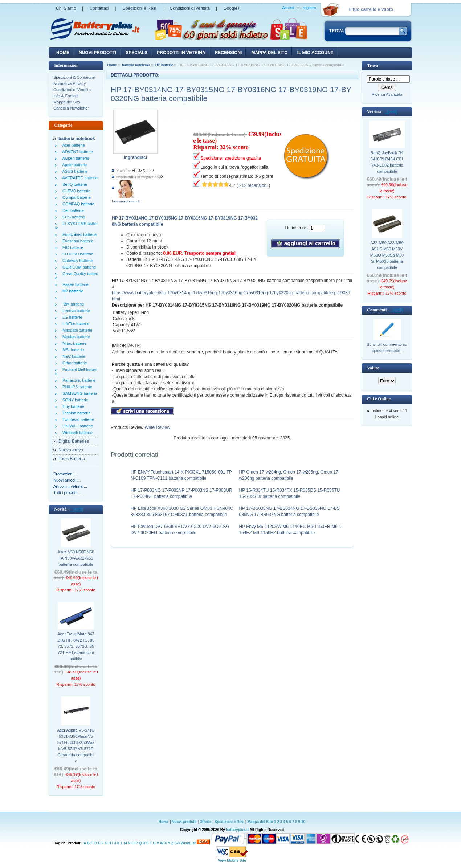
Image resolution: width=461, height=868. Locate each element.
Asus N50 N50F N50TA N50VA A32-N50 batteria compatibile (76, 558)
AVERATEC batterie (79, 178)
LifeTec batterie (75, 324)
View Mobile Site (232, 861)
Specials (136, 53)
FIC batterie (72, 247)
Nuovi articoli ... (67, 480)
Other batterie (74, 363)
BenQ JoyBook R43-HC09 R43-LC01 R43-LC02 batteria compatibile (387, 162)
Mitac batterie (73, 343)
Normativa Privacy (70, 83)
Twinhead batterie (77, 419)
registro (309, 8)
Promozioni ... (66, 474)
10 (303, 822)
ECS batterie (73, 217)
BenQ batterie (74, 184)
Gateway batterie (76, 261)
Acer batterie (73, 145)
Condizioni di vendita (190, 8)
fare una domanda (126, 201)
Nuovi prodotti (184, 822)
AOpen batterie (75, 158)
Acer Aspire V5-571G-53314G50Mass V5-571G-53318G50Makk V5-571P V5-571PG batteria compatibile (76, 746)
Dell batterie (72, 210)
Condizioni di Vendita (72, 90)
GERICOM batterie (78, 267)
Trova (372, 66)
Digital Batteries (74, 441)
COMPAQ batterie (77, 204)
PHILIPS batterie (76, 387)
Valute (373, 368)
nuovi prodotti (97, 53)
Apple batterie (74, 165)
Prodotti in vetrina (181, 53)
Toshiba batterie (76, 413)
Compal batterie (76, 197)
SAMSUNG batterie (79, 393)
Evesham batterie (77, 241)
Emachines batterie (78, 234)
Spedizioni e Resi (140, 8)
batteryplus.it (238, 830)
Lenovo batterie (75, 311)
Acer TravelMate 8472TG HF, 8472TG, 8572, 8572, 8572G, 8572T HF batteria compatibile (76, 646)
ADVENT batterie (77, 152)
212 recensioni (253, 185)
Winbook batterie (76, 433)
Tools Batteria (72, 459)
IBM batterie (72, 304)
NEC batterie (73, 356)
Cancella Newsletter (71, 108)
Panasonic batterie (78, 380)
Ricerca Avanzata (387, 94)
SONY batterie (74, 400)
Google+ (232, 8)
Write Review (157, 427)
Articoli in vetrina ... (70, 486)
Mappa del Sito (67, 102)
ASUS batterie (74, 171)
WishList (188, 843)
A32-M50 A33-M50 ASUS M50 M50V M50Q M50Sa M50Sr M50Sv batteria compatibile (387, 255)
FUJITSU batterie (77, 254)
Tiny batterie (72, 406)
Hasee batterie (74, 284)
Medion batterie (75, 337)
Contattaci (99, 8)
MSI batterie (72, 350)
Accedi (288, 8)
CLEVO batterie (75, 191)
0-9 (177, 843)
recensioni (229, 53)
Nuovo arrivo (71, 450)
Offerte (206, 822)
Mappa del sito (269, 53)
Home (63, 53)
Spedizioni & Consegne (74, 77)
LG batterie (71, 317)
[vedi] (76, 509)
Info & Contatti (66, 96)
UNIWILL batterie (77, 426)
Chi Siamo (66, 8)
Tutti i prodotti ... (68, 492)
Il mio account (315, 53)
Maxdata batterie (76, 330)
